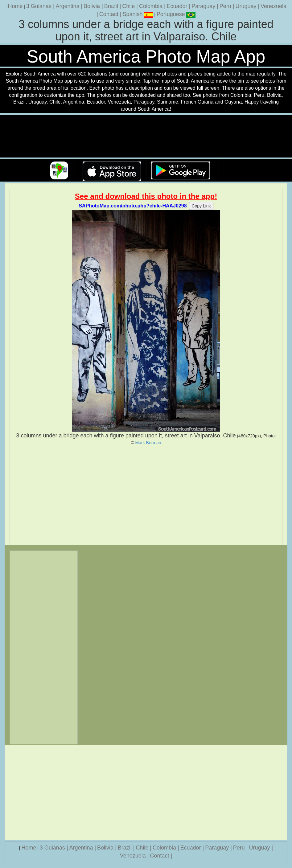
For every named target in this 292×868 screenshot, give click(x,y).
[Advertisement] (146, 495)
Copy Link (201, 206)
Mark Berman (148, 443)
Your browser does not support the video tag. (146, 136)
